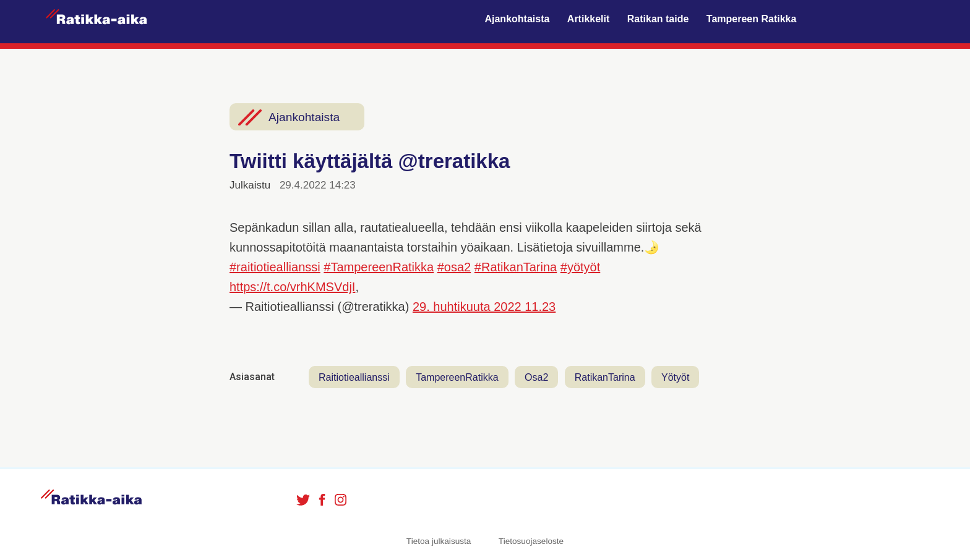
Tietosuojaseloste (531, 541)
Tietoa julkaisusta (439, 541)
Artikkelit (588, 19)
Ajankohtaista (517, 19)
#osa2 (454, 267)
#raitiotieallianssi (275, 267)
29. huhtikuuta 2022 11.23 (484, 307)
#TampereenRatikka (379, 267)
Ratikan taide (658, 19)
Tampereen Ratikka (752, 19)
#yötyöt (580, 267)
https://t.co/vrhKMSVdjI (292, 287)
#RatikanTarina (516, 267)
